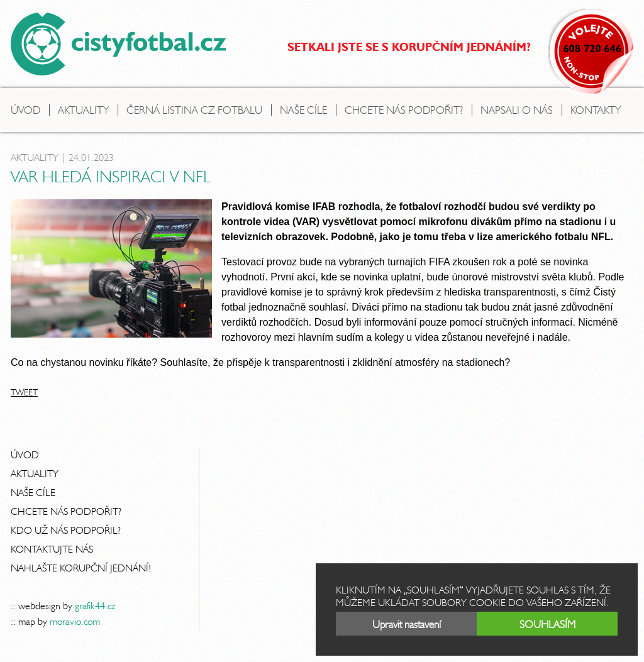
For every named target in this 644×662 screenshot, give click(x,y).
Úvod (25, 110)
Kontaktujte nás (52, 549)
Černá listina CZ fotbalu (194, 110)
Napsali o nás (517, 110)
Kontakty (596, 110)
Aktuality (83, 110)
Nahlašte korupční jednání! (81, 568)
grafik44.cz (95, 605)
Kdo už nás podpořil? (66, 530)
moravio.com (75, 621)
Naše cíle (303, 110)
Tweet (24, 392)
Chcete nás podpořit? (404, 110)
